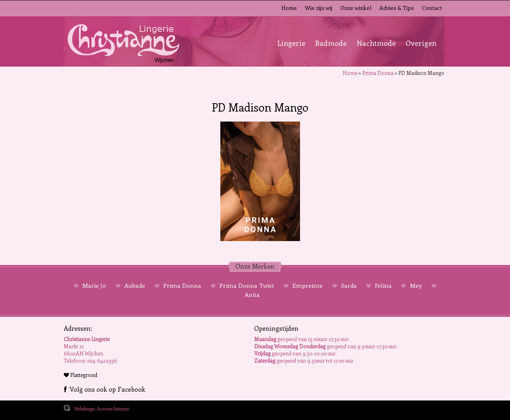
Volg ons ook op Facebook (105, 389)
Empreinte (308, 285)
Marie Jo (94, 285)
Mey (416, 285)
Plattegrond (80, 375)
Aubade (135, 285)
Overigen (421, 43)
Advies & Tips (397, 8)
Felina (383, 285)
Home (289, 8)
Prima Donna (378, 73)
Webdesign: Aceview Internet (102, 409)
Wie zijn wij (319, 8)
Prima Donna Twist (247, 285)
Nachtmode (376, 43)
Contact (432, 8)
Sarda (349, 285)
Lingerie (291, 43)
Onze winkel (356, 8)
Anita (252, 294)
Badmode (331, 43)
